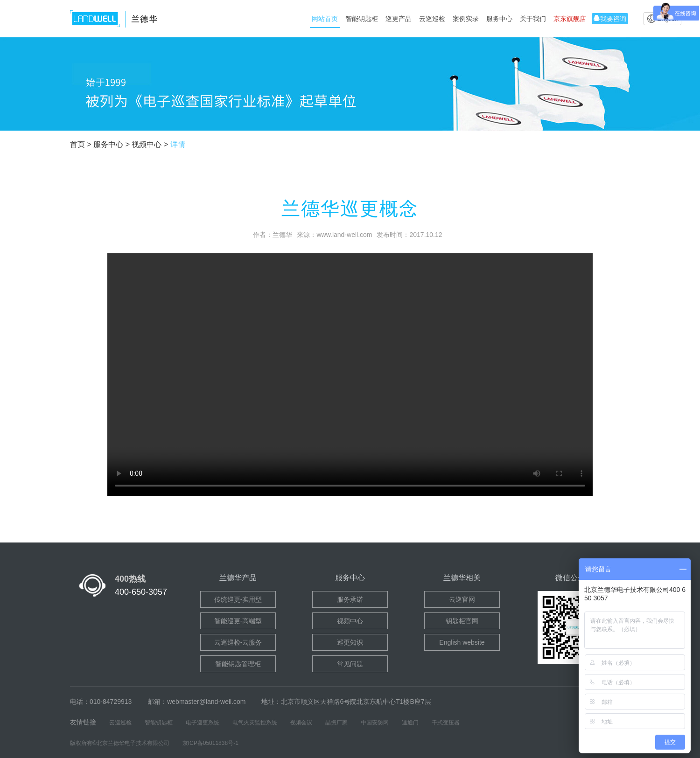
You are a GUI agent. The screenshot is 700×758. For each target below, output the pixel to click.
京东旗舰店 (570, 19)
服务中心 (499, 19)
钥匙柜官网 (462, 621)
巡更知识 (350, 642)
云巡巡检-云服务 (238, 642)
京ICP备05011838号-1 (210, 743)
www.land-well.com (344, 235)
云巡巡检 (432, 19)
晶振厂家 (336, 723)
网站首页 (325, 19)
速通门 (410, 723)
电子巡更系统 (203, 723)
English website (462, 642)
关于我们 (533, 19)
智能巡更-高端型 (238, 621)
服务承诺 (350, 599)
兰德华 (282, 235)
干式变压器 (446, 723)
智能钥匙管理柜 (238, 664)
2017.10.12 (426, 235)
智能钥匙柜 (362, 19)
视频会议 (301, 723)
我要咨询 (610, 18)
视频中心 (350, 621)
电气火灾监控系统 (255, 723)
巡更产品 (399, 19)
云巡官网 (462, 599)
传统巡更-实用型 (238, 599)
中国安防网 (375, 723)
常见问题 (350, 664)
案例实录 (466, 19)
